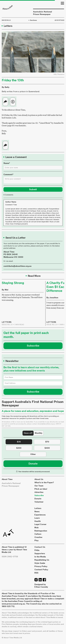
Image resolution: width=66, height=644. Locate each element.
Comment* (8, 174)
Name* (7, 163)
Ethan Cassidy (41, 587)
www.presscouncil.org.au (13, 604)
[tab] (28, 433)
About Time (7, 479)
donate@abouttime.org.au (46, 424)
